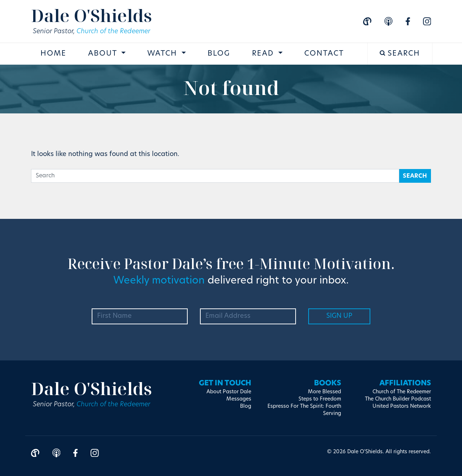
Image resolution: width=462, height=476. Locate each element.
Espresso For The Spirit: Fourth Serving (304, 410)
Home (53, 54)
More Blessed (324, 392)
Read (264, 54)
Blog (219, 54)
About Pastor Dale (229, 392)
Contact (324, 54)
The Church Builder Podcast (398, 399)
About (104, 54)
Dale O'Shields (91, 15)
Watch (164, 54)
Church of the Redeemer (113, 32)
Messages (239, 399)
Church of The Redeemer (402, 392)
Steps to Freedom (320, 399)
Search (400, 54)
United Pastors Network (402, 406)
